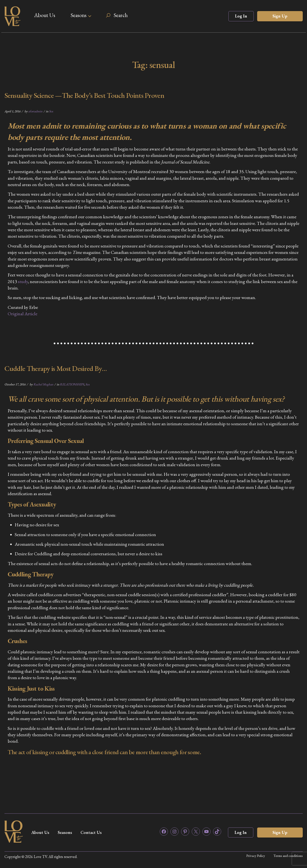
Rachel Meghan (43, 384)
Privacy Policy (256, 856)
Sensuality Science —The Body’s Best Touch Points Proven (84, 95)
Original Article (22, 314)
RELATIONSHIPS (72, 384)
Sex (51, 111)
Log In (241, 16)
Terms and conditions (288, 856)
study (23, 281)
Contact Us (91, 832)
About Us (45, 15)
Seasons (79, 15)
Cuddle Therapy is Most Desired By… (56, 368)
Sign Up (280, 16)
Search (121, 15)
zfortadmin (35, 111)
